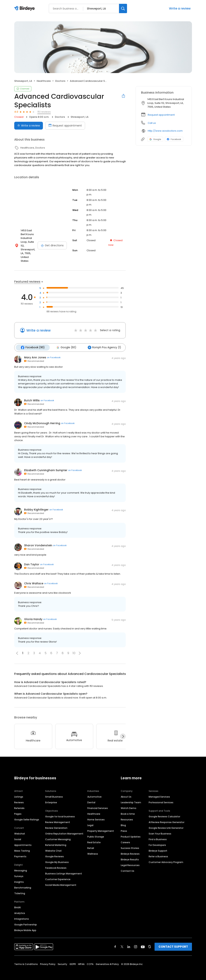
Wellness (93, 850)
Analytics (20, 909)
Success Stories (130, 844)
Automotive (94, 793)
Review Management (58, 818)
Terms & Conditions (26, 960)
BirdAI (17, 903)
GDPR (73, 960)
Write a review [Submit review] (29, 126)
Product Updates (131, 832)
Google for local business (60, 812)
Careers (125, 838)
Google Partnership (26, 920)
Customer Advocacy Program (166, 858)
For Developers (157, 841)
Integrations (22, 915)
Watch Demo (129, 804)
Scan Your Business (160, 829)
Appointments (23, 841)
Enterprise (51, 798)
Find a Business (158, 835)
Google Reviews (54, 852)
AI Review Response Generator (167, 818)
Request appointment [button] (161, 115)
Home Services (96, 815)
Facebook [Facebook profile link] (174, 139)
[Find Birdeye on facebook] (115, 943)
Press (124, 827)
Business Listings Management (64, 869)
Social (18, 835)
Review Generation (56, 824)
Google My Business (57, 858)
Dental (91, 798)
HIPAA (81, 960)
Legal (90, 821)
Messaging (21, 866)
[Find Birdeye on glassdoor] (150, 943)
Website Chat (53, 847)
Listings (19, 793)
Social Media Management (61, 881)
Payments (20, 852)
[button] (80, 649)
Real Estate (94, 838)
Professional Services (161, 798)
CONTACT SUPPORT (173, 942)
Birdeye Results (130, 855)
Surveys (19, 872)
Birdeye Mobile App (25, 926)
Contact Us (127, 867)
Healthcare (94, 810)
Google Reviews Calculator (164, 812)
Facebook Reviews (56, 864)
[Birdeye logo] (25, 9)
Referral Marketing (56, 841)
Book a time (128, 810)
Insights (19, 878)
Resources (127, 815)
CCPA (90, 960)
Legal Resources (130, 861)
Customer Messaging (58, 835)
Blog (123, 821)
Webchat (20, 829)
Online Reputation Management (64, 829)
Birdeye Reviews (130, 850)
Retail (91, 844)
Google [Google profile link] (155, 139)
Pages (18, 810)
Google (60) (66, 344)
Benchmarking (23, 883)
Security (62, 960)
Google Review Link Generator (166, 824)
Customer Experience (58, 875)
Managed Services (159, 793)
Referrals (19, 804)
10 (74, 649)
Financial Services (98, 804)
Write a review (180, 8)
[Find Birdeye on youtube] (143, 943)
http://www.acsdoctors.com (165, 131)
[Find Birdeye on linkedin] (129, 943)
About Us (126, 793)
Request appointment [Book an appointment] (65, 126)
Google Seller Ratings (27, 815)
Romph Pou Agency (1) (103, 344)
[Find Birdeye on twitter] (122, 943)
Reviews (19, 798)
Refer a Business (158, 852)
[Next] (123, 732)
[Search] (123, 8)
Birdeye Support (158, 847)
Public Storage (96, 832)
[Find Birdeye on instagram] (136, 943)
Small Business (54, 793)
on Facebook (54, 353)
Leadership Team (131, 798)
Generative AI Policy (107, 960)
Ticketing (20, 889)
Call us (152, 123)
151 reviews (44, 112)
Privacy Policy (48, 960)
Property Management (101, 827)
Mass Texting (22, 847)
